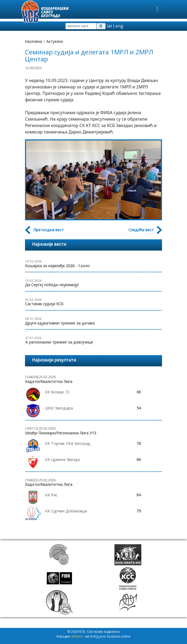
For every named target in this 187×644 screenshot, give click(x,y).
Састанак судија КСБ (44, 304)
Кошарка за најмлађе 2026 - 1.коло (57, 266)
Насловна (33, 41)
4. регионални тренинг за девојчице (59, 342)
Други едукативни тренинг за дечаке (60, 323)
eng (119, 26)
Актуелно (55, 41)
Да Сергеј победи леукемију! (52, 285)
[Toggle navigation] (157, 9)
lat (109, 26)
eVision (77, 636)
